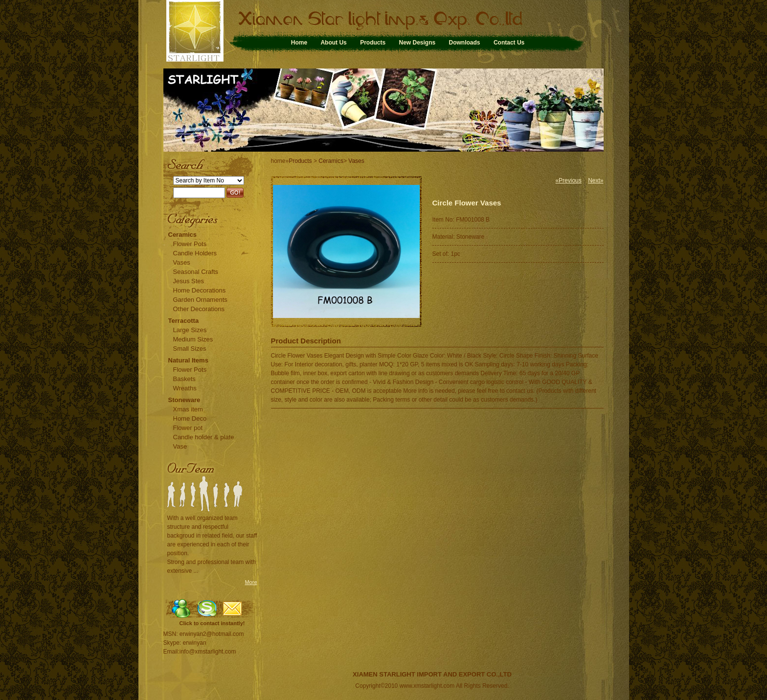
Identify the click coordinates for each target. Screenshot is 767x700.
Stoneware (184, 400)
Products (373, 43)
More (251, 582)
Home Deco (190, 418)
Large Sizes (190, 330)
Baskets (184, 379)
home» (280, 161)
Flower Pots (190, 244)
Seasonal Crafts (196, 272)
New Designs (417, 43)
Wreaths (185, 388)
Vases (182, 262)
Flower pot (188, 428)
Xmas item (188, 409)
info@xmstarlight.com (208, 652)
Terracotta (184, 321)
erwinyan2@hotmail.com (212, 634)
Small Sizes (190, 349)
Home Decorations (200, 290)
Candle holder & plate (204, 437)
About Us (333, 43)
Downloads (465, 43)
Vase (180, 446)
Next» (596, 181)
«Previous (568, 181)
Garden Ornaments (200, 300)
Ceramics (183, 235)
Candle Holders (195, 253)
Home (299, 43)
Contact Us (509, 43)
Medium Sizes (193, 339)
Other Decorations (199, 309)
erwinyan (195, 643)
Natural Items (188, 360)
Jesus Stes (189, 281)
